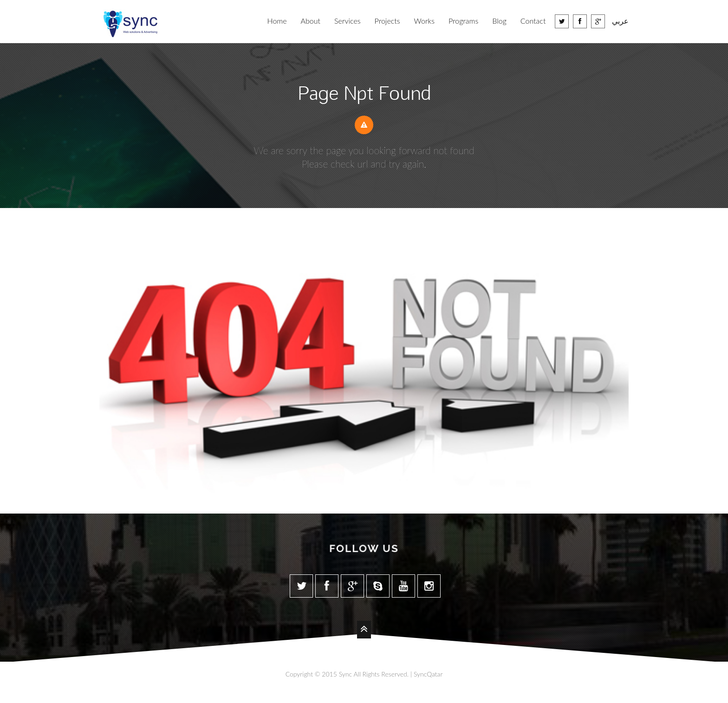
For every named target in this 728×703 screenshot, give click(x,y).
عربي (620, 21)
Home (277, 21)
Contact (533, 21)
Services (348, 21)
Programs (463, 21)
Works (424, 21)
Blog (499, 21)
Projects (387, 21)
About (311, 21)
